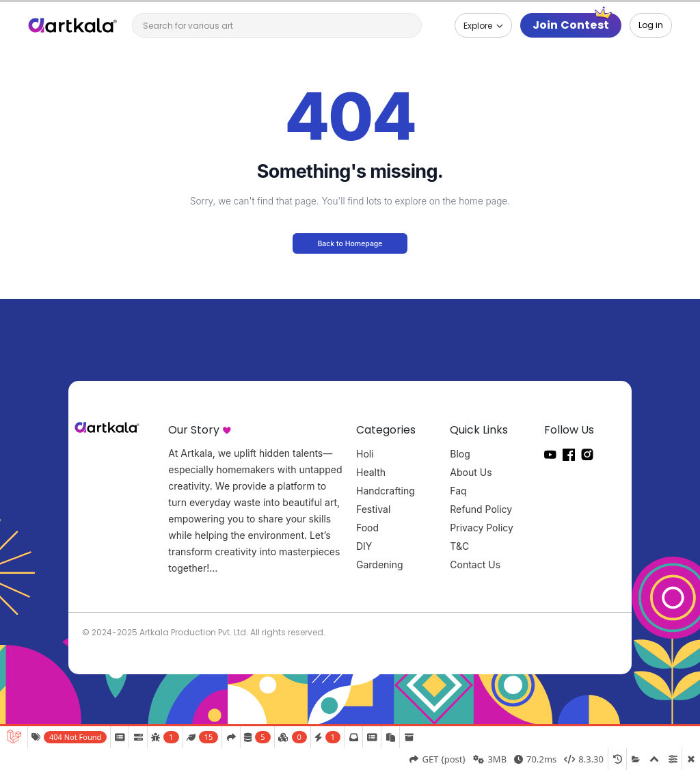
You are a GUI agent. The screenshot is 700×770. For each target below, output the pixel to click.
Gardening (380, 565)
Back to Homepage (350, 244)
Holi (365, 454)
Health (371, 472)
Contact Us (475, 565)
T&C (459, 546)
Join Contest (571, 25)
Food (367, 528)
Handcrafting (386, 491)
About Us (471, 472)
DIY (364, 546)
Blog (460, 454)
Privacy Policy (482, 528)
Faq (458, 491)
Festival (373, 509)
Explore (479, 26)
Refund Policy (481, 509)
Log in (651, 25)
